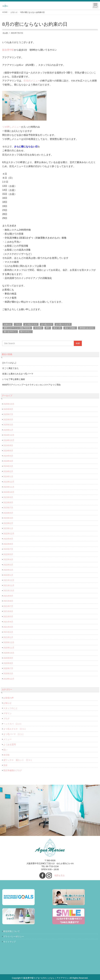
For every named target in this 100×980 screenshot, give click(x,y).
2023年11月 (9, 487)
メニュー (7, 739)
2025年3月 (8, 425)
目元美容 (38, 328)
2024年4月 (8, 461)
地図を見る (60, 875)
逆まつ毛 (57, 328)
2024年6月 (8, 451)
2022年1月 (8, 575)
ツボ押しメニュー (12, 127)
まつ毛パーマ (47, 324)
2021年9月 (8, 596)
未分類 (6, 755)
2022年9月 (8, 539)
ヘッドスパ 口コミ (13, 724)
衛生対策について (12, 931)
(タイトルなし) (9, 363)
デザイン (7, 713)
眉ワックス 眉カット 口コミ (18, 760)
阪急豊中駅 (8, 50)
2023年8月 (8, 502)
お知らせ (14, 12)
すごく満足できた (10, 368)
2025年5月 (8, 419)
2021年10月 (9, 591)
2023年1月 (8, 528)
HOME (5, 12)
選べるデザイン (10, 332)
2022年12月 (9, 534)
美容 (5, 765)
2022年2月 (8, 570)
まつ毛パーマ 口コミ (14, 734)
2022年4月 (8, 559)
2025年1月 (8, 430)
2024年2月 (8, 471)
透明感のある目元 (87, 328)
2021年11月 (9, 585)
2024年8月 (8, 445)
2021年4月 (8, 622)
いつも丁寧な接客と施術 (14, 379)
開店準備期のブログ (13, 770)
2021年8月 (8, 601)
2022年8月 (8, 544)
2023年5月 (8, 513)
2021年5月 (8, 616)
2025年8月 (8, 409)
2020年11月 (9, 648)
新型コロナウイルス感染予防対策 (17, 328)
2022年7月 (8, 549)
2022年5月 (8, 554)
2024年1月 (8, 477)
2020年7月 (8, 668)
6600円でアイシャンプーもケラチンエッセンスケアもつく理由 (31, 385)
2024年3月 (8, 466)
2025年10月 (9, 404)
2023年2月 (8, 523)
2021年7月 (8, 606)
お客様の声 (8, 698)
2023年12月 (9, 482)
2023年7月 (8, 508)
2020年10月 (9, 653)
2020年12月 (9, 642)
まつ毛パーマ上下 (63, 324)
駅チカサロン (26, 332)
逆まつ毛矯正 (70, 328)
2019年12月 (9, 679)
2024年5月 (8, 456)
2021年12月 (9, 580)
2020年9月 (8, 658)
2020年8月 (8, 663)
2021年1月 (8, 637)
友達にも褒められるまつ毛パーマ (18, 374)
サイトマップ (9, 942)
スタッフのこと (10, 708)
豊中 (48, 328)
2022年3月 (8, 565)
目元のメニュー (32, 81)
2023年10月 (9, 492)
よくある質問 (9, 744)
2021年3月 (8, 627)
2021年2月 (8, 632)
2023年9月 (8, 497)
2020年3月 (8, 674)
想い (5, 750)
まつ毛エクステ (31, 324)
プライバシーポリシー (14, 936)
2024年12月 (9, 435)
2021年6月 (8, 611)
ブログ (18, 324)
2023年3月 (8, 518)
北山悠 (5, 33)
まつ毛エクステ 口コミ (15, 729)
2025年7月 (8, 414)
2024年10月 (9, 440)
